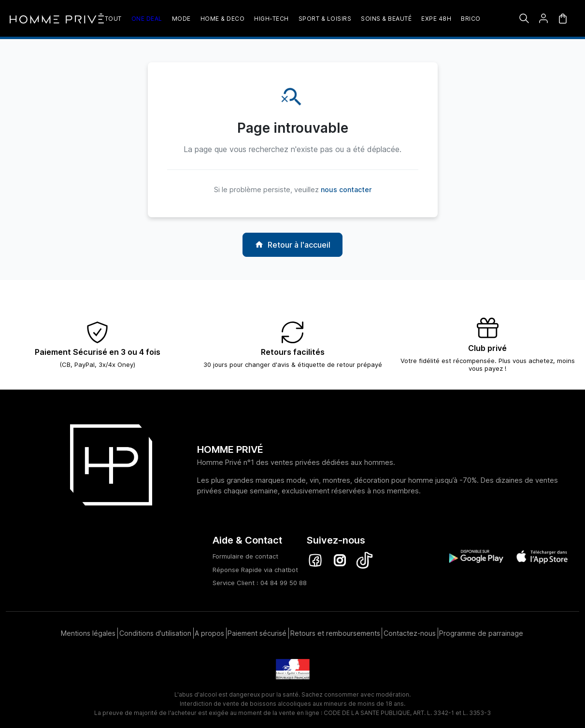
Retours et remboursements (336, 630)
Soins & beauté (386, 19)
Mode (181, 19)
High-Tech (271, 19)
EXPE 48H (436, 19)
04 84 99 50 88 (284, 583)
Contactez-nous (410, 630)
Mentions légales (89, 630)
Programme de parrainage (481, 630)
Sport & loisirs (325, 19)
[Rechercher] (524, 18)
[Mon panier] (563, 18)
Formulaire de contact (245, 556)
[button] (543, 18)
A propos (211, 630)
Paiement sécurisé (259, 630)
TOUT (113, 19)
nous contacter (346, 189)
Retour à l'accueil (292, 245)
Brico (471, 19)
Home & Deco (223, 19)
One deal (147, 19)
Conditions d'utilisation (156, 630)
